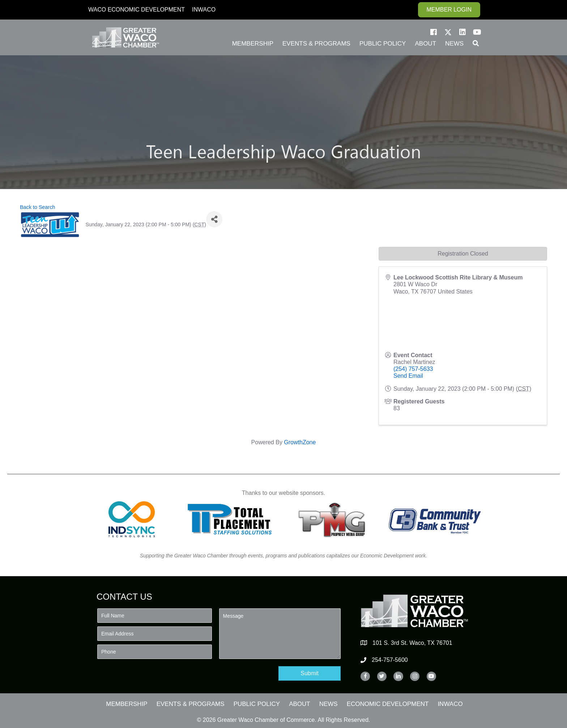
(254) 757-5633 (413, 369)
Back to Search (38, 207)
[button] (434, 32)
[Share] (214, 219)
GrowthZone (300, 442)
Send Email (408, 376)
